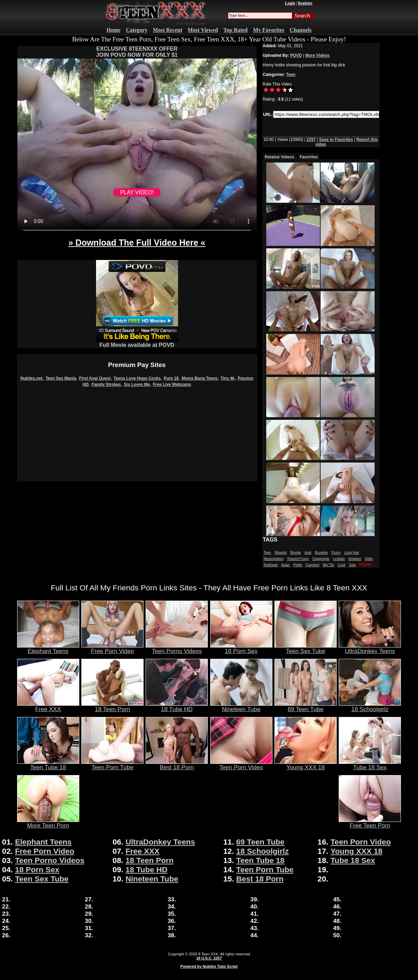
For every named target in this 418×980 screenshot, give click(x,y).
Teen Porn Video (241, 765)
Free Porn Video (112, 648)
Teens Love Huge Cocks (137, 378)
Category (137, 30)
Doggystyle (321, 559)
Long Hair (352, 553)
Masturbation (274, 559)
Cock (342, 565)
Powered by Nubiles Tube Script (209, 966)
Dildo (369, 559)
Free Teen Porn (370, 823)
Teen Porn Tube (112, 765)
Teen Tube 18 (48, 765)
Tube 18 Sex (370, 765)
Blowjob (281, 553)
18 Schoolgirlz (370, 706)
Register (305, 3)
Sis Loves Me (137, 384)
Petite (298, 565)
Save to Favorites (336, 140)
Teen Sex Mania (61, 378)
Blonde (295, 553)
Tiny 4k (227, 378)
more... (367, 564)
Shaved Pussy (298, 559)
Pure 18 (171, 378)
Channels (301, 30)
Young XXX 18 (306, 765)
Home (113, 30)
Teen (291, 75)
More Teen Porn (48, 823)
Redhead (271, 565)
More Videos (317, 55)
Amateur (355, 559)
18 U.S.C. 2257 (209, 958)
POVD (296, 55)
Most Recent (167, 30)
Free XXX (48, 706)
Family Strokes (106, 384)
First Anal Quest (95, 378)
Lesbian (339, 559)
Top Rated (236, 30)
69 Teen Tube (306, 706)
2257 (311, 140)
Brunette (321, 553)
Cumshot (312, 565)
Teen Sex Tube (306, 648)
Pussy (336, 553)
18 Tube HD (177, 706)
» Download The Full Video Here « (137, 243)
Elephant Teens (48, 648)
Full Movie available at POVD (137, 343)
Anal (308, 553)
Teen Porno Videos (177, 648)
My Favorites (269, 30)
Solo (352, 565)
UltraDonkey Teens (370, 648)
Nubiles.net (32, 378)
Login (290, 3)
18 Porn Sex (241, 648)
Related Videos (280, 157)
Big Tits (329, 565)
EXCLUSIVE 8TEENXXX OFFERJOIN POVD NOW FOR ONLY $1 (137, 52)
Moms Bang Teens (199, 378)
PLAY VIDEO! (137, 192)
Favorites (309, 157)
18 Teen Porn (112, 706)
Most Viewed (203, 30)
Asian (286, 565)
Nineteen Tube (241, 706)
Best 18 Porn (177, 765)
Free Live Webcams (172, 384)
